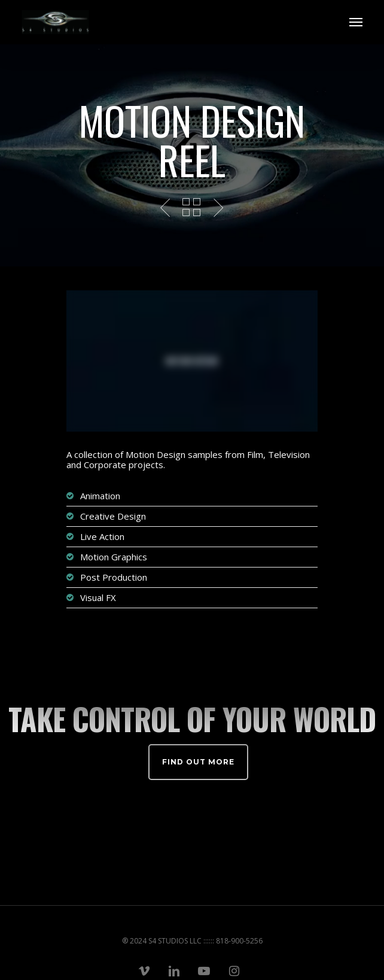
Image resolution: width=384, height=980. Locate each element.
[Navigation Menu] (356, 22)
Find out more (198, 762)
